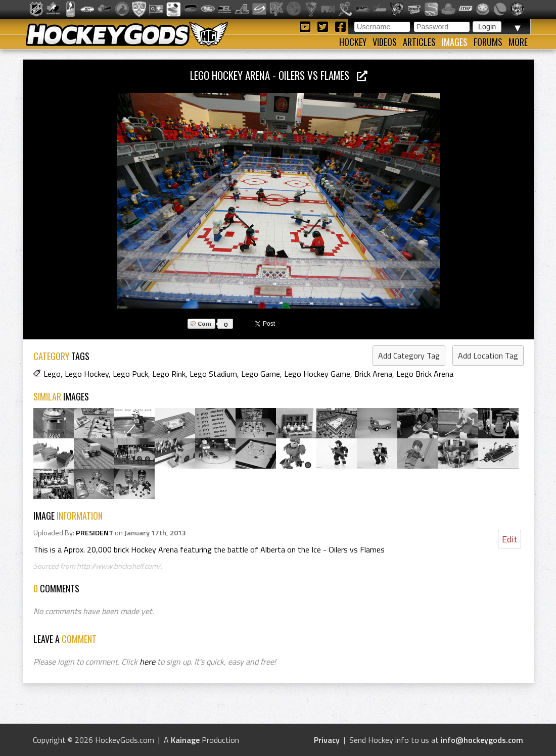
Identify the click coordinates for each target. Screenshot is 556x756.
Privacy (327, 740)
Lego (52, 374)
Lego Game (261, 374)
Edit (509, 539)
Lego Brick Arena (425, 374)
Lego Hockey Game (317, 374)
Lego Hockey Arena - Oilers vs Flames (279, 75)
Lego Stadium (213, 374)
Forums (488, 42)
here (147, 662)
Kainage (185, 740)
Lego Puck (130, 374)
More (518, 42)
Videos (385, 42)
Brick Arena (373, 374)
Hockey (353, 42)
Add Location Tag (488, 356)
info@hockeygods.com (482, 740)
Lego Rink (169, 374)
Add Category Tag (409, 356)
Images (455, 42)
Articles (419, 42)
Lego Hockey (87, 374)
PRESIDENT (95, 533)
